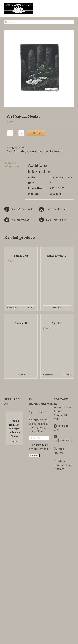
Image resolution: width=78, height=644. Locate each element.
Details (32, 307)
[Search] (6, 22)
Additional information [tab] (12, 164)
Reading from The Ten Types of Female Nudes (14, 429)
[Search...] (39, 22)
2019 (52, 183)
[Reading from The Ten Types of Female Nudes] (14, 414)
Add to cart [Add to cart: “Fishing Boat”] (13, 307)
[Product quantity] (16, 133)
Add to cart (36, 133)
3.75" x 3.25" (57, 188)
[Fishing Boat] (21, 249)
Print (22, 147)
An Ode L (57, 323)
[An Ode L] (57, 316)
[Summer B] (21, 316)
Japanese (31, 151)
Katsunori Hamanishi (50, 151)
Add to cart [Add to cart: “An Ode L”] (49, 375)
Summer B (21, 323)
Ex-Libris (19, 151)
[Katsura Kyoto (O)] (57, 249)
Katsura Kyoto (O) (57, 256)
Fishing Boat (21, 256)
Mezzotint (55, 194)
